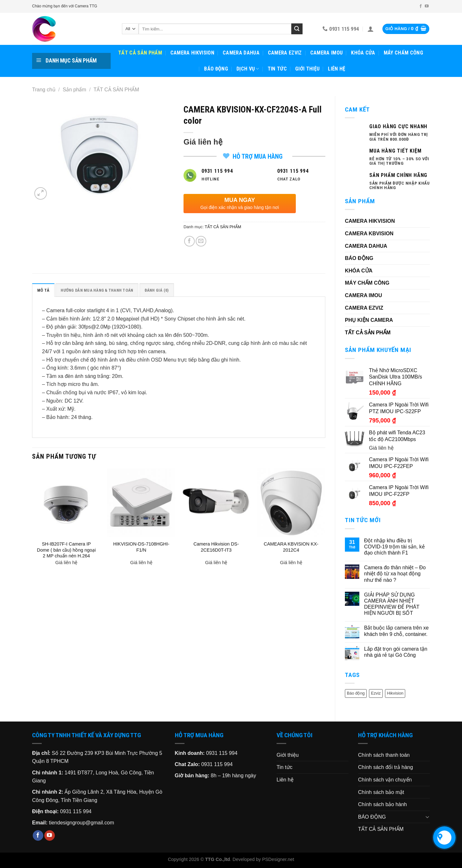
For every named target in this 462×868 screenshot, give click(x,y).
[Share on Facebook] (189, 241)
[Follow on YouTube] (427, 6)
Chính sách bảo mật (381, 792)
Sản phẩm (75, 90)
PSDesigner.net (278, 859)
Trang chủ (44, 90)
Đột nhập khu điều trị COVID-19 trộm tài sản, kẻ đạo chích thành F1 (394, 547)
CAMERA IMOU (327, 53)
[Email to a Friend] (201, 241)
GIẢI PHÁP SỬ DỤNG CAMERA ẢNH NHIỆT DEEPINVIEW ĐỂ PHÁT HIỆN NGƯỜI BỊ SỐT (392, 604)
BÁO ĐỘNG (216, 69)
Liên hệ (337, 69)
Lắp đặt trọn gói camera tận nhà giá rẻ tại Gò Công (396, 652)
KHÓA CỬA (363, 53)
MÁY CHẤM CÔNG (403, 53)
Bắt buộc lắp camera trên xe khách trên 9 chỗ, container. (396, 631)
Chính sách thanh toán (384, 755)
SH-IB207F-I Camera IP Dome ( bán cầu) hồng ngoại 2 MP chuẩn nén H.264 (66, 550)
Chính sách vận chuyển (385, 780)
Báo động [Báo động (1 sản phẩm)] (356, 693)
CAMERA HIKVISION (192, 53)
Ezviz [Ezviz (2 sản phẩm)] (376, 693)
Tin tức (277, 69)
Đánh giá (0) (157, 290)
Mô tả (43, 290)
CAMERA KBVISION (369, 234)
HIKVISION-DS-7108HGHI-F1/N (141, 547)
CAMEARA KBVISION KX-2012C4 (291, 547)
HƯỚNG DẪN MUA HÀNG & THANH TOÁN (97, 290)
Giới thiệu (307, 69)
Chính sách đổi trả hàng (385, 767)
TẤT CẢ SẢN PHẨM (140, 53)
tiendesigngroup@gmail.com (81, 823)
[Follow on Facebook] (421, 6)
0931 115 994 (76, 811)
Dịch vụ (248, 69)
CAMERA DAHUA (241, 53)
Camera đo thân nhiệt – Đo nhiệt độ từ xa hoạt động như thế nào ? (395, 574)
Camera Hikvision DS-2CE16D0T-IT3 (216, 547)
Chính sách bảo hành (382, 804)
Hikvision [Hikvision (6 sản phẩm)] (395, 693)
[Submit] (297, 29)
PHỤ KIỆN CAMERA (369, 320)
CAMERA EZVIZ (285, 53)
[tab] (43, 290)
